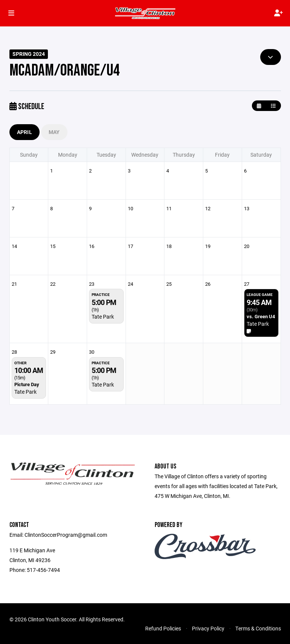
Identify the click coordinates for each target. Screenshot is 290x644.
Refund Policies (163, 628)
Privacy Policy (208, 628)
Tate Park (103, 317)
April (25, 132)
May (54, 132)
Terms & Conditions (258, 628)
